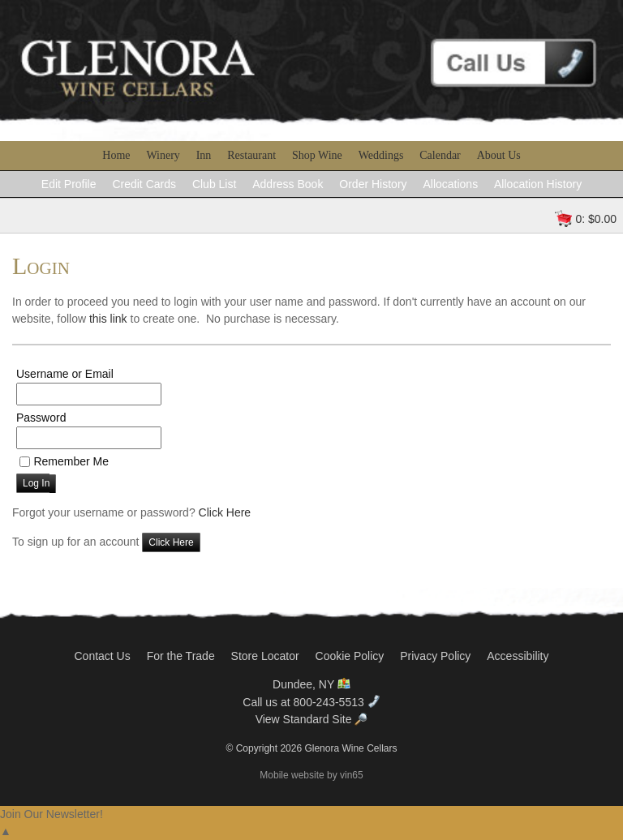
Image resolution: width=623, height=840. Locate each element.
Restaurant (251, 155)
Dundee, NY (311, 684)
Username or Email (65, 374)
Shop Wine (317, 155)
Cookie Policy (350, 656)
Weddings (381, 155)
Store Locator (265, 656)
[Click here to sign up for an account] (171, 542)
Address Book (288, 184)
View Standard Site (312, 719)
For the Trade (181, 656)
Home (116, 155)
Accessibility (518, 656)
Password (41, 418)
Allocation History (538, 184)
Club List (214, 184)
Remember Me (71, 461)
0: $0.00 (596, 219)
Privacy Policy (435, 656)
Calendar (440, 155)
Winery (163, 155)
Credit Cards (144, 184)
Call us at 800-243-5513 (311, 702)
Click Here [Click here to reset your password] (225, 512)
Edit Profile (69, 184)
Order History (373, 184)
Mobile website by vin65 (311, 775)
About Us (499, 155)
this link (108, 319)
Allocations (450, 184)
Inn (204, 155)
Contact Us (102, 656)
